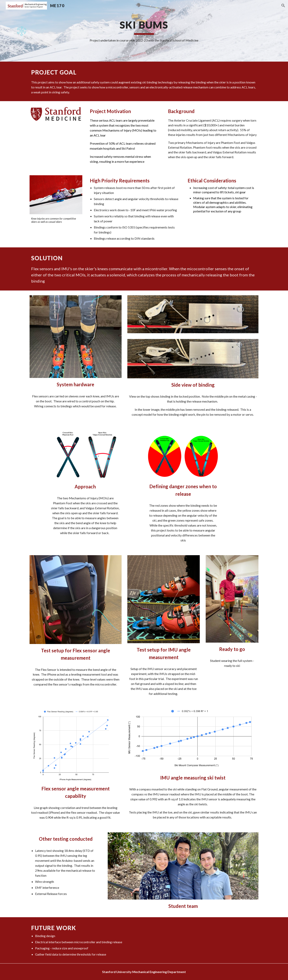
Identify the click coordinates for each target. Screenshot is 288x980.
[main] (144, 31)
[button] (283, 6)
